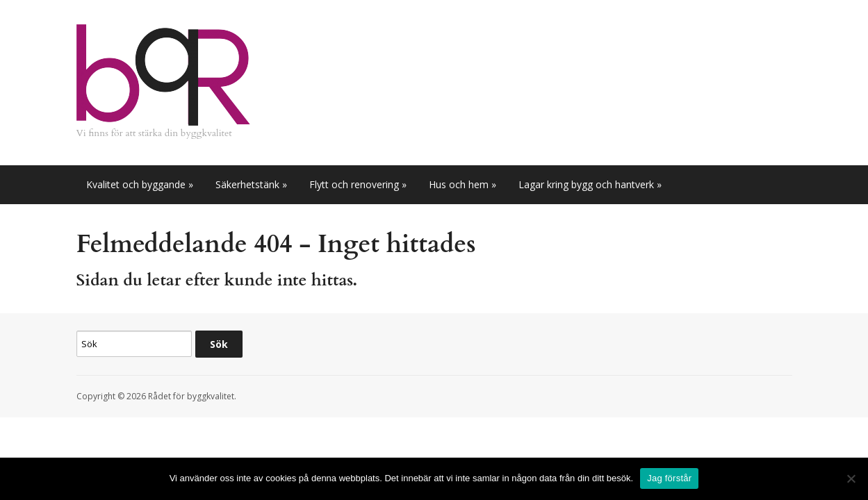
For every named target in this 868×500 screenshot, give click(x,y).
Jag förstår (669, 478)
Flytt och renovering (358, 184)
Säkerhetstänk (251, 184)
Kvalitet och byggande (140, 184)
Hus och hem (462, 184)
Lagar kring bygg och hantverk (590, 184)
